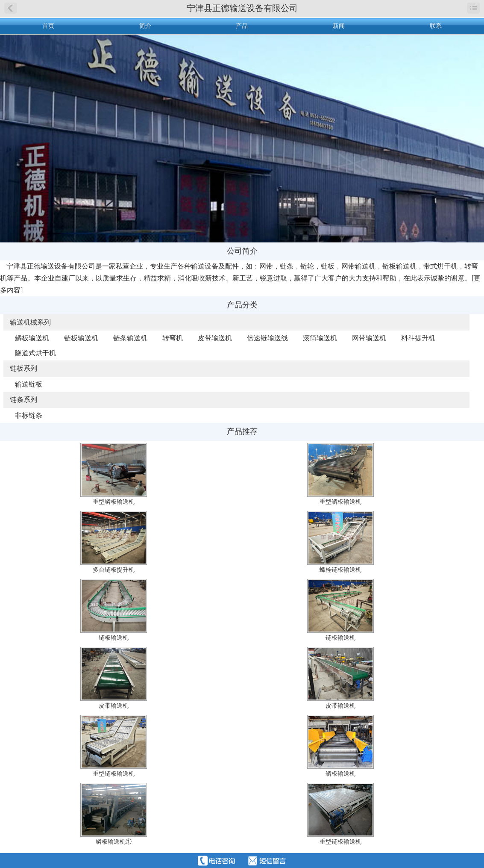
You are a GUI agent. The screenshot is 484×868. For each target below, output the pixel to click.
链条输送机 (130, 338)
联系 (436, 26)
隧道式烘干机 (35, 353)
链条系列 (23, 400)
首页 (48, 26)
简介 (145, 26)
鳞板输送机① (114, 842)
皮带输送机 (215, 338)
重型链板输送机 (114, 774)
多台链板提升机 (114, 570)
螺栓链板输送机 (340, 570)
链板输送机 (81, 338)
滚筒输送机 (320, 338)
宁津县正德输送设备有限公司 (242, 8)
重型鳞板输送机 (114, 502)
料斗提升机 (418, 338)
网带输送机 (369, 338)
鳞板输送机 (32, 338)
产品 (242, 26)
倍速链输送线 (267, 338)
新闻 (339, 26)
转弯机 (173, 338)
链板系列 (23, 368)
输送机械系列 (30, 322)
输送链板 (29, 384)
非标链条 (29, 415)
